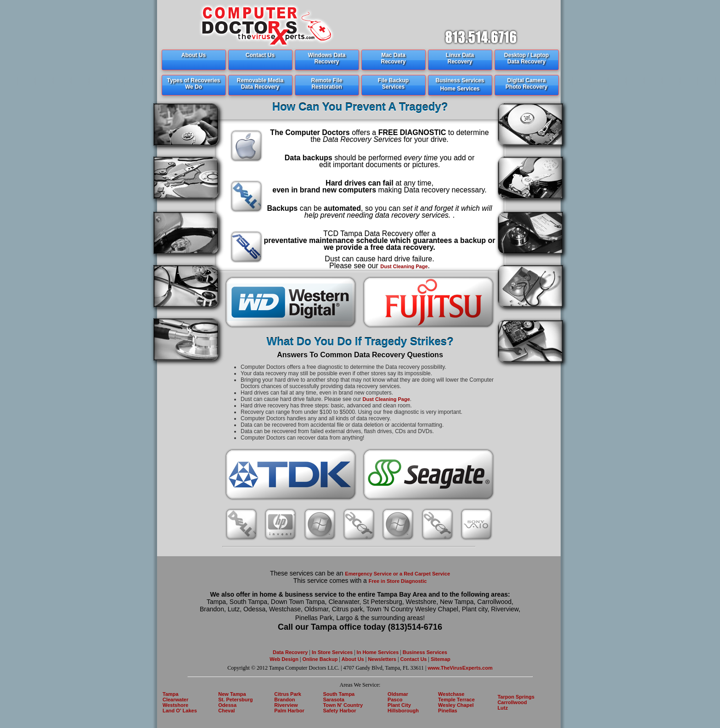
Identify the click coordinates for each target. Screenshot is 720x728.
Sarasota (333, 700)
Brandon (284, 700)
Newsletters (383, 659)
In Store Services (332, 652)
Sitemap (440, 659)
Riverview (286, 705)
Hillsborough (403, 711)
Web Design (284, 659)
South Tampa (339, 694)
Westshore (175, 705)
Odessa (227, 705)
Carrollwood (512, 702)
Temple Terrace (456, 700)
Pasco (395, 700)
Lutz (503, 708)
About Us (353, 659)
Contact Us (413, 659)
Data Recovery (290, 652)
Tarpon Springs (516, 697)
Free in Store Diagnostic (398, 581)
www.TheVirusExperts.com (460, 668)
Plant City (399, 705)
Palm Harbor (289, 711)
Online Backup (320, 659)
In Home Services (378, 652)
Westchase (451, 694)
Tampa (171, 694)
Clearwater (175, 700)
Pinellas (448, 711)
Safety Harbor (339, 711)
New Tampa (232, 694)
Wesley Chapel (456, 705)
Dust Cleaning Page (404, 266)
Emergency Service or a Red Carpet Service (397, 574)
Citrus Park (288, 694)
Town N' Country (343, 705)
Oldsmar (398, 694)
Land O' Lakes (180, 711)
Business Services (425, 652)
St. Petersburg (235, 700)
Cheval (226, 711)
